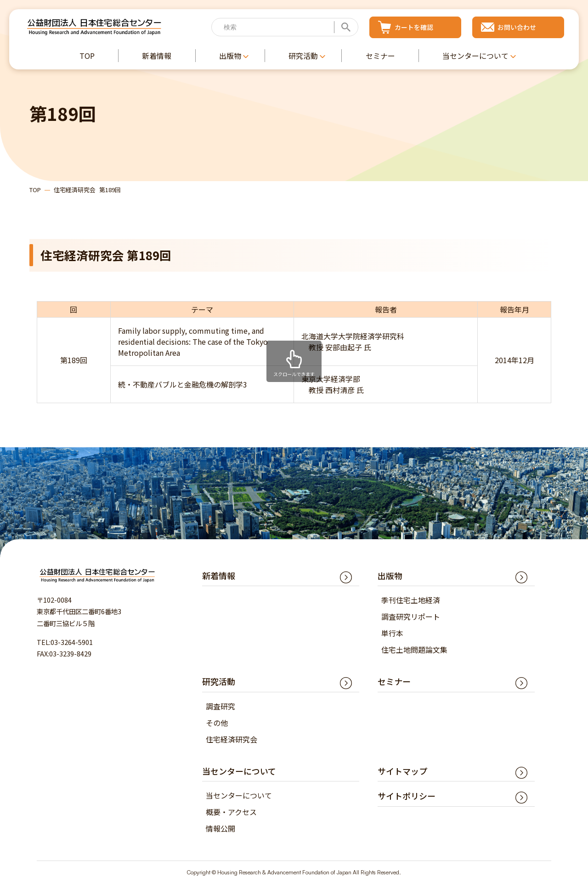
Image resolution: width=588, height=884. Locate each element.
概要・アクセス (231, 812)
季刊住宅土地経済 (411, 600)
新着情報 (219, 576)
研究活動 (219, 681)
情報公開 (220, 828)
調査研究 (220, 706)
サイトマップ (402, 771)
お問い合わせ (517, 27)
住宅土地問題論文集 (414, 650)
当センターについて (239, 795)
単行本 (392, 633)
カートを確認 (414, 27)
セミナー (394, 681)
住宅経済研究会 (232, 739)
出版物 (390, 576)
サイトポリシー (407, 796)
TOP (35, 190)
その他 (217, 723)
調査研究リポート (411, 616)
